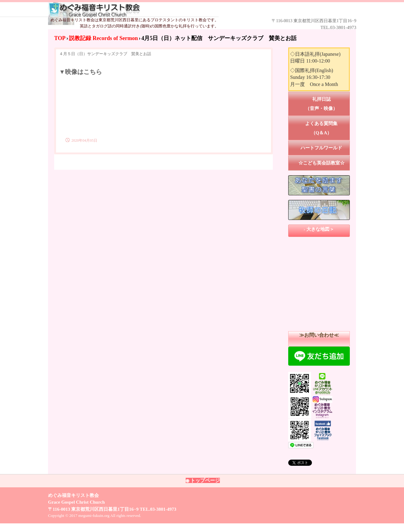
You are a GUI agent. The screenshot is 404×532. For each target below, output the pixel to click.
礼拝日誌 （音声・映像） (327, 104)
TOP (60, 38)
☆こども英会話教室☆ (321, 163)
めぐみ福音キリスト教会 (193, 10)
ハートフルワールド (321, 148)
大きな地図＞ (320, 229)
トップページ (205, 480)
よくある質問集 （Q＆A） (327, 128)
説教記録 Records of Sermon (103, 38)
